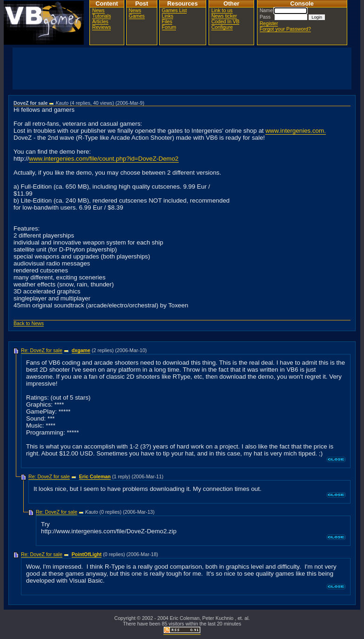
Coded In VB (225, 21)
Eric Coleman (95, 476)
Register (269, 23)
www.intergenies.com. (296, 131)
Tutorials (101, 16)
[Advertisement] (182, 68)
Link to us (222, 10)
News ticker (224, 16)
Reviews (101, 27)
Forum (169, 27)
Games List (175, 10)
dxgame (81, 350)
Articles (100, 21)
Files (167, 21)
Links (168, 16)
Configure (222, 27)
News (98, 10)
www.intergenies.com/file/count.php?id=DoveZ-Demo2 (104, 159)
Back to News (29, 323)
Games (137, 16)
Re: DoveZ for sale (42, 350)
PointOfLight (87, 554)
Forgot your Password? (285, 29)
